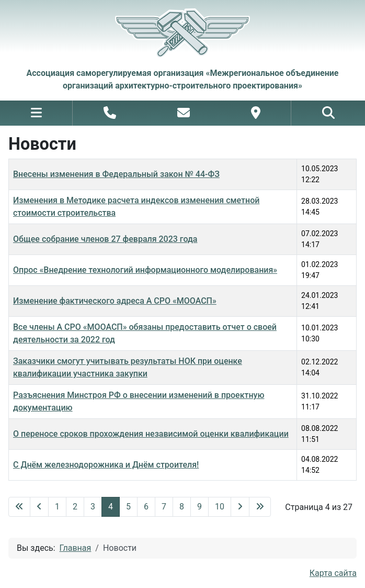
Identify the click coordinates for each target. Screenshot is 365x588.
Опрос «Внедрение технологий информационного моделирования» (145, 270)
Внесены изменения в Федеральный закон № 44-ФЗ (116, 174)
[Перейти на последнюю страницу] (260, 507)
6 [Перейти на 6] (146, 507)
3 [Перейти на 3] (93, 507)
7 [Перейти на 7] (164, 507)
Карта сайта (333, 573)
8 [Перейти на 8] (182, 507)
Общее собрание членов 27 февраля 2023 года (105, 239)
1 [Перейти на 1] (57, 507)
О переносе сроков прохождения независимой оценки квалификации (151, 434)
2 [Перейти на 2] (75, 507)
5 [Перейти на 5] (128, 507)
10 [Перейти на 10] (220, 507)
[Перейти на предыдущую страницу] (39, 507)
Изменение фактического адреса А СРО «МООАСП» (115, 301)
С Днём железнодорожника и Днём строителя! (106, 465)
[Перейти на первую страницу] (19, 507)
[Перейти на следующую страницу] (240, 507)
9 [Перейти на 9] (199, 507)
